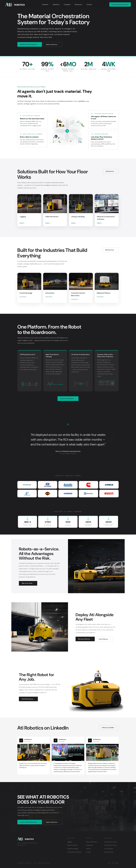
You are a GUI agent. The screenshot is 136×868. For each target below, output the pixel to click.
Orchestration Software (74, 852)
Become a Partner (84, 639)
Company (67, 5)
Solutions (46, 5)
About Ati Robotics (92, 842)
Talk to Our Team (27, 583)
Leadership (89, 845)
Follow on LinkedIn (108, 728)
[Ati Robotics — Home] (15, 5)
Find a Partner (103, 639)
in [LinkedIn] (109, 863)
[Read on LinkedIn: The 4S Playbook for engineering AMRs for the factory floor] (102, 756)
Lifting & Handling (73, 849)
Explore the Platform (67, 399)
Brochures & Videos (111, 845)
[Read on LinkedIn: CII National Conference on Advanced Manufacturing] (68, 756)
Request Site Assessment (120, 4)
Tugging (70, 842)
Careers (88, 849)
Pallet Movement (72, 845)
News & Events (109, 852)
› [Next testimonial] (112, 440)
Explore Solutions (52, 44)
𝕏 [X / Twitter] (113, 863)
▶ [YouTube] (117, 863)
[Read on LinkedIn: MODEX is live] (34, 754)
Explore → (23, 223)
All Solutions (110, 171)
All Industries (109, 250)
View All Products (27, 699)
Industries (56, 5)
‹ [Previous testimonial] (24, 440)
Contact (89, 5)
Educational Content (111, 842)
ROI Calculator (109, 849)
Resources (79, 5)
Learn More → (24, 297)
